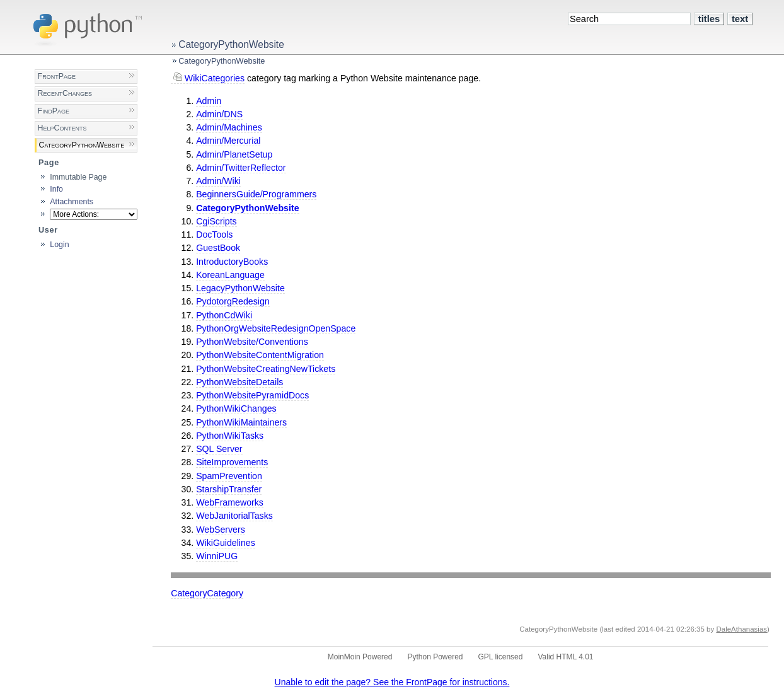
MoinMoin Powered (360, 657)
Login (59, 245)
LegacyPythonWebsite (240, 288)
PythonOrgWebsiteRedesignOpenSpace (276, 328)
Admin (209, 101)
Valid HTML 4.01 (565, 657)
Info (56, 189)
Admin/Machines (229, 127)
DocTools (214, 234)
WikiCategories (215, 78)
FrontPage (57, 76)
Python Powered (435, 657)
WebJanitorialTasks (234, 516)
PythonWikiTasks (230, 436)
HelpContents (62, 128)
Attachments (72, 202)
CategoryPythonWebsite (231, 44)
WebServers (221, 530)
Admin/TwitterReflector (241, 168)
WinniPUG (217, 556)
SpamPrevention (229, 476)
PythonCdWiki (224, 315)
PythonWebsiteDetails (239, 382)
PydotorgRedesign (233, 301)
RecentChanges (65, 93)
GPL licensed (501, 657)
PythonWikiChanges (236, 408)
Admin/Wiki (218, 181)
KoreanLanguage (230, 275)
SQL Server (219, 449)
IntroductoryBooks (232, 262)
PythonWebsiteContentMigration (260, 355)
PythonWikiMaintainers (241, 422)
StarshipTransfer (229, 489)
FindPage (54, 111)
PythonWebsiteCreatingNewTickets (266, 369)
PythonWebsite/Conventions (252, 342)
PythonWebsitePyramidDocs (252, 395)
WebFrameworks (230, 502)
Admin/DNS (219, 114)
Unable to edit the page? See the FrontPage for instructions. (392, 682)
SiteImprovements (232, 462)
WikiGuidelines (226, 543)
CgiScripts (216, 221)
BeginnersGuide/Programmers (256, 194)
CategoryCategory (207, 593)
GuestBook (218, 248)
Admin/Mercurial (228, 141)
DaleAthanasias (741, 629)
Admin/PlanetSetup (234, 154)
